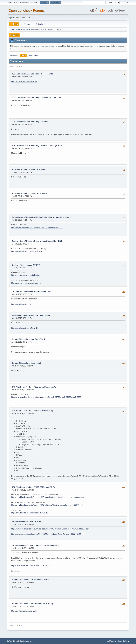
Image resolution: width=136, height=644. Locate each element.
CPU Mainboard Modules (23, 387)
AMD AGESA (35, 521)
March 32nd (36, 363)
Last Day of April (38, 339)
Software (44, 122)
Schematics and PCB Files (23, 169)
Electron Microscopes (21, 265)
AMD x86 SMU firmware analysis (44, 545)
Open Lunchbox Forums (27, 10)
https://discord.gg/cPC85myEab (24, 81)
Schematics (42, 193)
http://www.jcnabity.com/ (21, 304)
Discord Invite (47, 74)
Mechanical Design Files (51, 146)
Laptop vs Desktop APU (46, 387)
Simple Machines (26, 641)
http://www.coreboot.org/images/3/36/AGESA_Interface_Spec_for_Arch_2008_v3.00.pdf (48, 534)
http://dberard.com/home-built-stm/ (26, 275)
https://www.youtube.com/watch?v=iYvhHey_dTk (31, 566)
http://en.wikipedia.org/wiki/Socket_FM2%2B (30, 513)
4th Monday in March (40, 580)
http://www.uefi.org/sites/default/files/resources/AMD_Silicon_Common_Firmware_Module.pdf (50, 529)
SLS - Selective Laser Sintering (25, 74)
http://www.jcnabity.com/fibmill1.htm (26, 328)
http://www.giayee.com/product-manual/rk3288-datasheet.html (37, 227)
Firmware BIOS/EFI (20, 521)
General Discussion (20, 339)
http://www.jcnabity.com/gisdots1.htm (27, 251)
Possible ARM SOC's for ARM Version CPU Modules (49, 217)
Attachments (34, 55)
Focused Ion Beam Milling (39, 315)
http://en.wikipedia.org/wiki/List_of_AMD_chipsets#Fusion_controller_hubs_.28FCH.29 (47, 505)
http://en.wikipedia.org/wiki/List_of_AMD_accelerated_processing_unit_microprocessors (48, 497)
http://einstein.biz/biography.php (24, 611)
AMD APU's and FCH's (45, 487)
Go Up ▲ (126, 641)
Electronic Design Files (51, 98)
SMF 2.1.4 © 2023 (13, 641)
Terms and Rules (116, 641)
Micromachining (19, 315)
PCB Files (41, 169)
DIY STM (36, 265)
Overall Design (18, 217)
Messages (14, 55)
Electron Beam (18, 241)
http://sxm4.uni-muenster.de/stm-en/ (26, 283)
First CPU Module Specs (46, 411)
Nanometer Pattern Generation (37, 291)
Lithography (17, 291)
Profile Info (14, 35)
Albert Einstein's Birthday (42, 603)
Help (107, 641)
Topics (23, 55)
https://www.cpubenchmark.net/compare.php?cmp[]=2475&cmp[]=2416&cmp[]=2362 (46, 397)
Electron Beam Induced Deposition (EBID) (45, 241)
